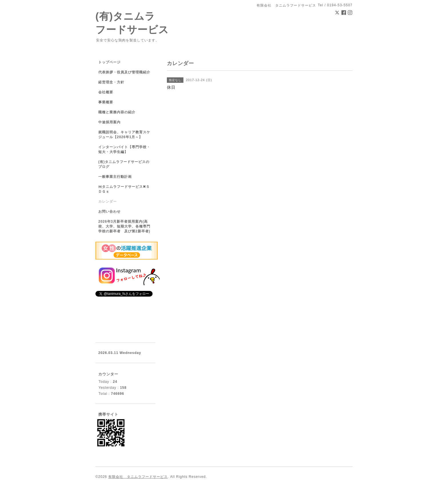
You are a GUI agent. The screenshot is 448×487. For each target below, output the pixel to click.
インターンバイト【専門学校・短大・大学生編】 (124, 149)
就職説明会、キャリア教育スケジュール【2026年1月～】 (124, 135)
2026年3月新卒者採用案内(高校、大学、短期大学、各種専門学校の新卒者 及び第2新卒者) (124, 226)
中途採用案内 (109, 122)
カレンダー (108, 202)
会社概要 (106, 92)
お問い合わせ (109, 212)
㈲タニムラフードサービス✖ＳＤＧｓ (124, 189)
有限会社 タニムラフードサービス (138, 477)
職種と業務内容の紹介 (117, 112)
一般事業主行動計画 (115, 177)
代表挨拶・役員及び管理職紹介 (124, 72)
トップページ (109, 62)
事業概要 (106, 102)
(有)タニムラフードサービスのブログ (124, 164)
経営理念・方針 (111, 82)
